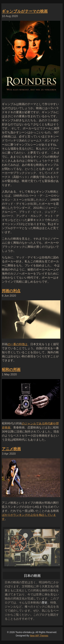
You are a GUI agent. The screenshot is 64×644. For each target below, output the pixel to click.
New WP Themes (39, 636)
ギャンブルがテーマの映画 (25, 11)
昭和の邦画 (11, 370)
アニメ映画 (11, 449)
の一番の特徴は (18, 344)
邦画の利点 (11, 291)
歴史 (45, 603)
